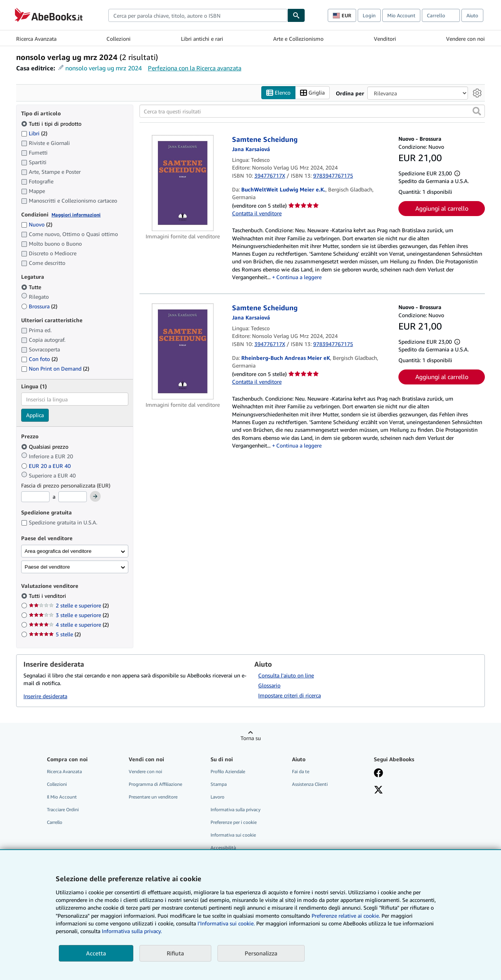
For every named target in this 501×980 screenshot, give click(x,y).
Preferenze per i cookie (234, 823)
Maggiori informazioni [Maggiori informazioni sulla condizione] (76, 215)
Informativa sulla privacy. (132, 931)
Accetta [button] (96, 953)
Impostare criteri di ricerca (289, 695)
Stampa (219, 784)
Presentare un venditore (153, 797)
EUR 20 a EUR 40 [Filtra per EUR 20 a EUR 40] (47, 466)
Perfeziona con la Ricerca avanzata (195, 68)
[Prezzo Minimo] (35, 497)
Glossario (269, 685)
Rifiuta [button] (175, 953)
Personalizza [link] (261, 953)
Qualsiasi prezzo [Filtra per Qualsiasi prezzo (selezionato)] (46, 447)
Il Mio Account (62, 797)
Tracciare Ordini (63, 810)
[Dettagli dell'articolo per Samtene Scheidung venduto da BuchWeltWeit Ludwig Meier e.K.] (183, 183)
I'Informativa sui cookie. (226, 923)
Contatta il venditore (257, 213)
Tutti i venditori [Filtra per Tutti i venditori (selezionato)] (48, 596)
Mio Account (401, 15)
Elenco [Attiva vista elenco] (278, 93)
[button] (477, 111)
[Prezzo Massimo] (73, 497)
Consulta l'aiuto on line (286, 675)
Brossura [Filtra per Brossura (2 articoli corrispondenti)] (39, 306)
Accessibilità (223, 848)
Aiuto (472, 15)
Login (369, 15)
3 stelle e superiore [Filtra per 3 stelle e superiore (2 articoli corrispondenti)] (69, 615)
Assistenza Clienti (310, 784)
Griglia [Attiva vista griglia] (312, 93)
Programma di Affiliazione (155, 784)
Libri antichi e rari (202, 39)
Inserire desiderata (45, 696)
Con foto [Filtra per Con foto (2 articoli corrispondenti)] (39, 359)
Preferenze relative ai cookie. (346, 916)
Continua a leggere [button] (299, 277)
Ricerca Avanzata (36, 39)
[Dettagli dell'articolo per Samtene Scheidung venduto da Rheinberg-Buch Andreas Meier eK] (183, 352)
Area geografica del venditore (58, 551)
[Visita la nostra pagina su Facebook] (378, 774)
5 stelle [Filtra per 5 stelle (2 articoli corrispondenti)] (55, 635)
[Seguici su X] (378, 790)
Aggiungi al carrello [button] (442, 209)
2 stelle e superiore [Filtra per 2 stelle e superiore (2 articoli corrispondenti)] (69, 606)
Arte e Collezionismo (298, 39)
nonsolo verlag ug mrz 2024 (104, 68)
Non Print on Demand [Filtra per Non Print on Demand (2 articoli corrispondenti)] (55, 369)
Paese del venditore (47, 567)
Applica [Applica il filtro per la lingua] (35, 415)
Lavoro (217, 797)
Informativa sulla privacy (236, 810)
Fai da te (301, 771)
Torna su (251, 738)
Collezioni (119, 39)
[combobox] (198, 15)
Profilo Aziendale (228, 771)
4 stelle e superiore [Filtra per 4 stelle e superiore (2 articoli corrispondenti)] (69, 625)
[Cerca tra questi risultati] (312, 111)
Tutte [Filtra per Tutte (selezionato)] (32, 287)
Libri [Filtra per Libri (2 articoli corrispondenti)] (34, 133)
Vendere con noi (465, 39)
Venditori (385, 39)
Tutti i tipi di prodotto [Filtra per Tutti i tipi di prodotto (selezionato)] (52, 124)
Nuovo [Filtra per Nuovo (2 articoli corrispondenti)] (37, 225)
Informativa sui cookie (233, 835)
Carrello (55, 823)
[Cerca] (296, 15)
